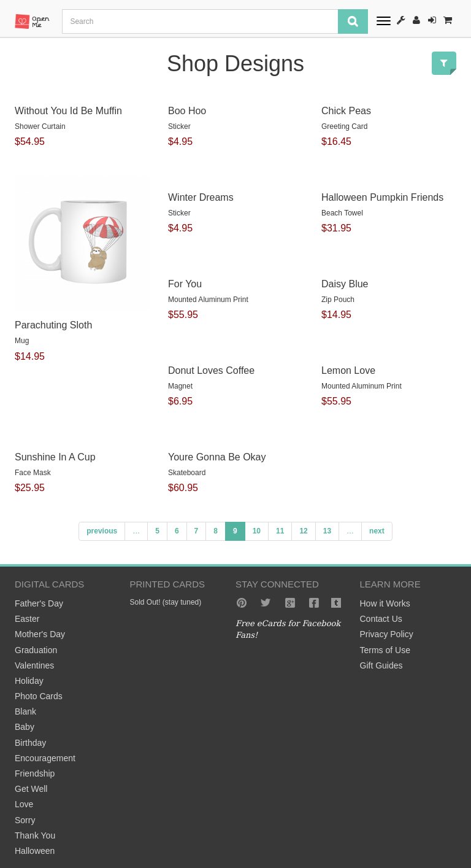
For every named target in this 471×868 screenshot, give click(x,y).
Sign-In (432, 20)
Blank (25, 711)
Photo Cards (39, 696)
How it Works (385, 603)
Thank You (35, 835)
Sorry (25, 820)
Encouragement (45, 758)
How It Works (401, 20)
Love (24, 804)
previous (102, 531)
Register (416, 20)
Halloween (35, 851)
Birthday (30, 743)
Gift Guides (381, 665)
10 (257, 531)
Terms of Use (385, 650)
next (377, 531)
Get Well (31, 789)
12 (303, 531)
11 (280, 531)
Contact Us (381, 619)
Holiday (29, 681)
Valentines (34, 665)
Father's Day (39, 603)
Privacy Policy (387, 634)
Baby (25, 727)
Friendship (35, 773)
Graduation (36, 650)
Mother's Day (40, 634)
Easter (27, 619)
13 (327, 531)
